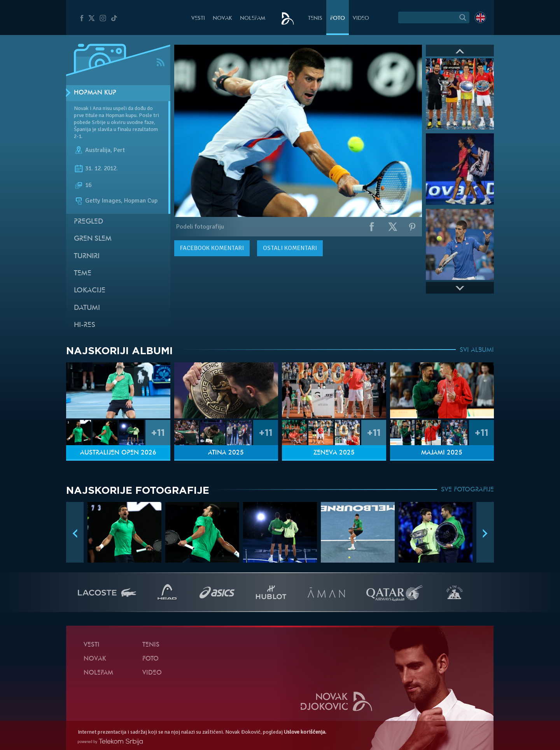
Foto (338, 18)
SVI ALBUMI (477, 350)
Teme (83, 274)
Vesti (198, 18)
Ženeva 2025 (334, 453)
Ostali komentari (290, 248)
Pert (119, 150)
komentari (212, 248)
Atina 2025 (226, 453)
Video (361, 18)
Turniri (87, 256)
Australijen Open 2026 (118, 453)
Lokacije (90, 291)
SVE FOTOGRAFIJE (467, 490)
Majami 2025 (442, 453)
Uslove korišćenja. (305, 732)
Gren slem (93, 239)
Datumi (87, 308)
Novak (222, 18)
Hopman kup (95, 93)
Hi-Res (85, 325)
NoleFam (253, 18)
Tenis (315, 18)
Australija (98, 150)
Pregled (88, 222)
